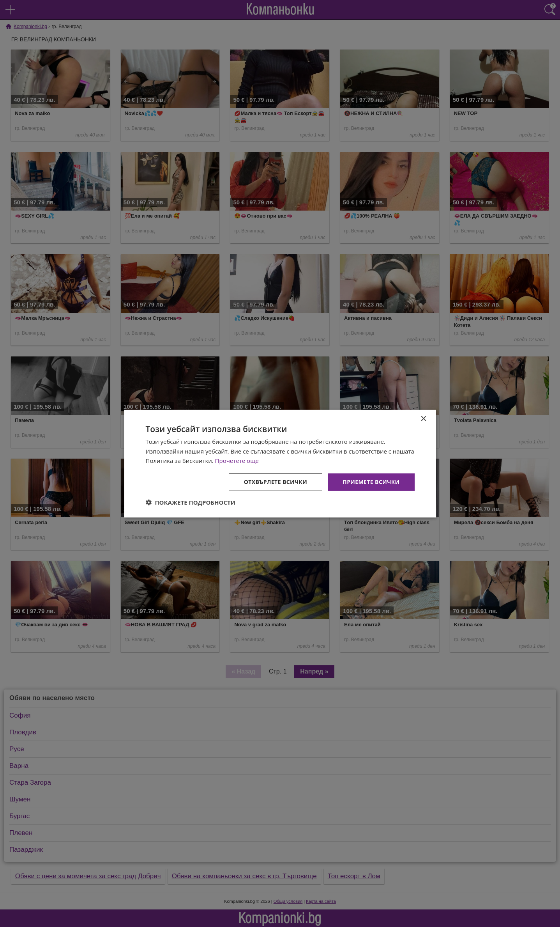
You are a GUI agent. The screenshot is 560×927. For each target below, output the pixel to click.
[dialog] (280, 463)
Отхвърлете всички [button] (276, 482)
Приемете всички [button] (371, 482)
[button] (191, 502)
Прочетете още (237, 461)
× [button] (423, 419)
